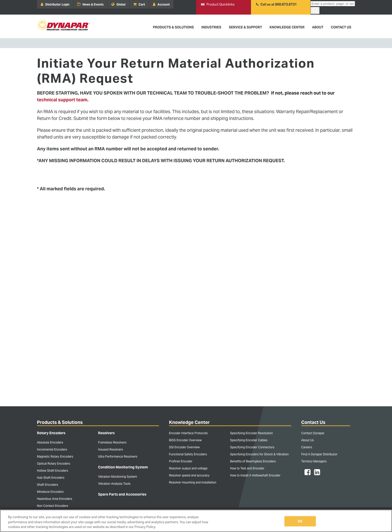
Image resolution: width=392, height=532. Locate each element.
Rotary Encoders (51, 433)
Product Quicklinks (218, 4)
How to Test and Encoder (247, 468)
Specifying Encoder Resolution (251, 433)
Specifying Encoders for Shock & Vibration (259, 454)
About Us (308, 440)
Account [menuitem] (161, 4)
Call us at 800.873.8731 (276, 4)
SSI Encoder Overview (184, 447)
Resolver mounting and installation (193, 482)
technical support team (62, 100)
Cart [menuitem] (139, 4)
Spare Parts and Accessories (122, 494)
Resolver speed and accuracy (189, 475)
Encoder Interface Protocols (188, 433)
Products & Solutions (60, 422)
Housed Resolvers (111, 449)
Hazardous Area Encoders (55, 499)
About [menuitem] (318, 27)
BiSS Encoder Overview (185, 440)
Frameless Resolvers (112, 442)
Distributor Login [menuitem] (55, 4)
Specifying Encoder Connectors (252, 447)
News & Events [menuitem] (90, 4)
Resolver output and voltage (188, 468)
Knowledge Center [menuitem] (287, 27)
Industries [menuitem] (211, 27)
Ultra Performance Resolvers (118, 456)
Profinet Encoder (181, 461)
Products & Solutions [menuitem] (173, 27)
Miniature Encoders (50, 492)
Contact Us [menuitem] (341, 27)
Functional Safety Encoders (188, 454)
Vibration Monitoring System (118, 477)
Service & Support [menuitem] (245, 27)
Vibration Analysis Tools (114, 484)
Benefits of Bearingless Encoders (253, 461)
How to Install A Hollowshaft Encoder (255, 475)
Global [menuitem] (118, 4)
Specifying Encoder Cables (249, 440)
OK (300, 521)
